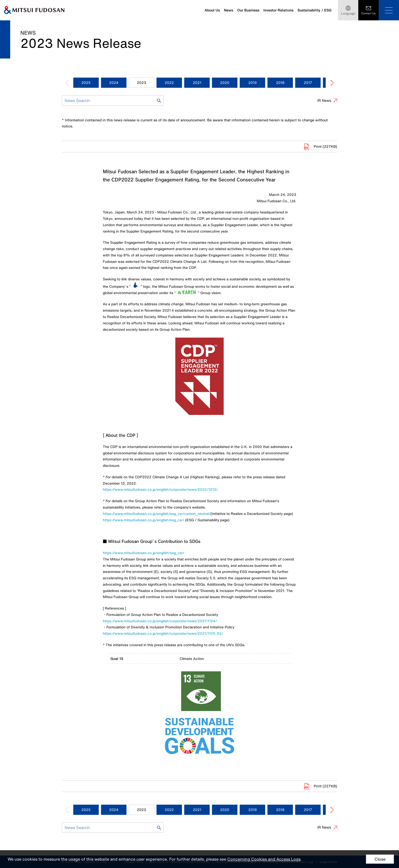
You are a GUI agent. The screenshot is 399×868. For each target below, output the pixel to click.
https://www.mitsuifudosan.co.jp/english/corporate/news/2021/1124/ (160, 621)
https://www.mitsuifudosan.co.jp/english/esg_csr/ (144, 520)
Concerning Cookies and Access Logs (264, 859)
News (229, 10)
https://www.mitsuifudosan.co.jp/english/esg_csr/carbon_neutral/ (157, 513)
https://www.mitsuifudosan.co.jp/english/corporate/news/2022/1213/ (160, 489)
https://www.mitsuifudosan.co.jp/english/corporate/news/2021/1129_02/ (163, 633)
